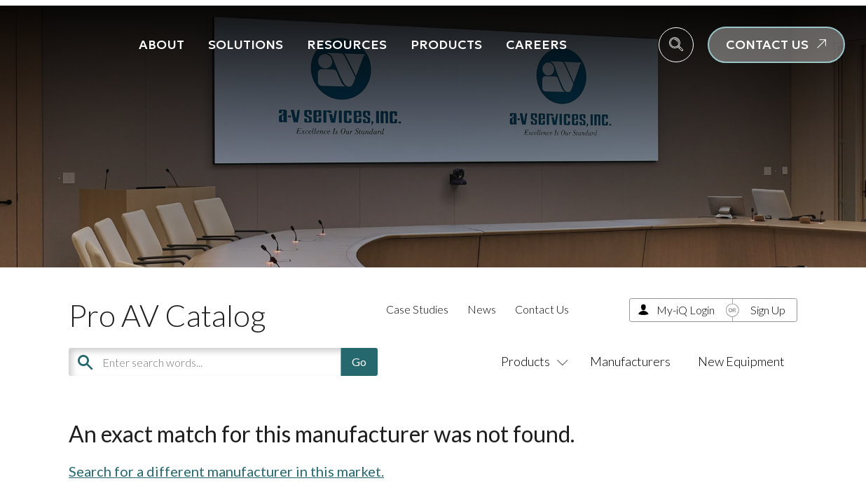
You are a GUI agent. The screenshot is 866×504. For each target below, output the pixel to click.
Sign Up (768, 310)
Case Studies (417, 309)
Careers (536, 44)
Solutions (246, 44)
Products (446, 44)
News (482, 309)
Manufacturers (630, 361)
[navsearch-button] (676, 45)
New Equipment (741, 361)
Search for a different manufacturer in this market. (226, 471)
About (161, 44)
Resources (347, 44)
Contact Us (542, 309)
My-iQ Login (686, 310)
